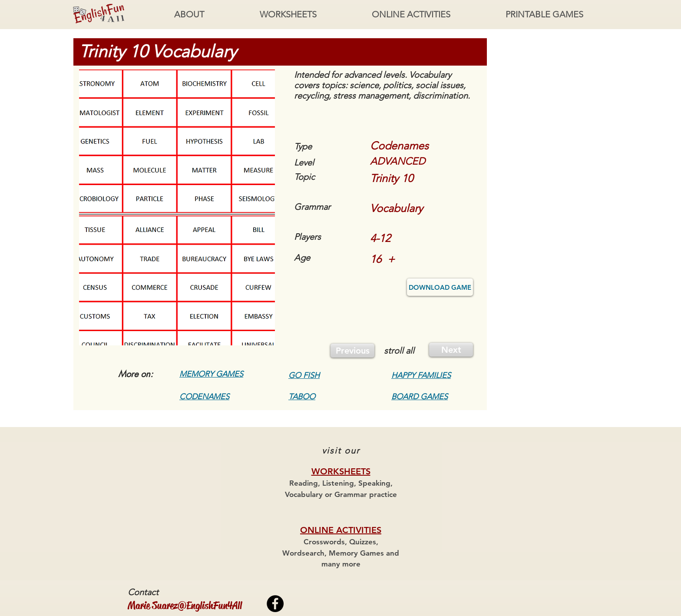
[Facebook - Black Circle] (275, 604)
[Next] (451, 350)
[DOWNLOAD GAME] (440, 287)
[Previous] (352, 351)
